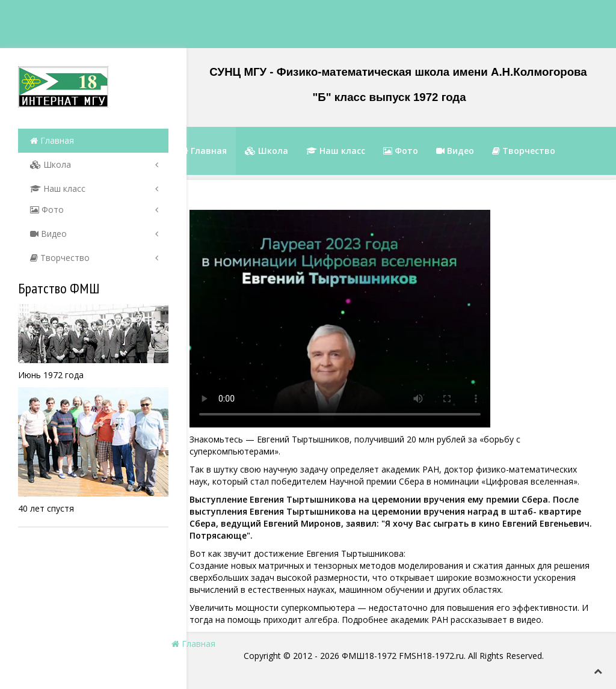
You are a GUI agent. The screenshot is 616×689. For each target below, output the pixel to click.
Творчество (60, 258)
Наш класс (58, 188)
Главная (52, 140)
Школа (51, 164)
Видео (48, 234)
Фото (47, 210)
